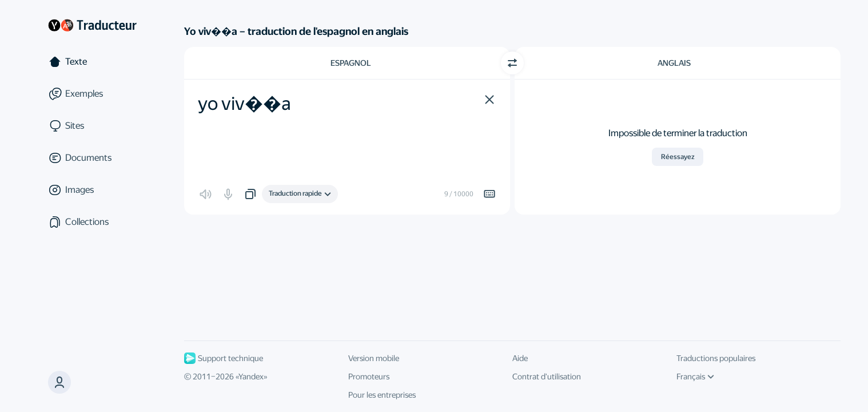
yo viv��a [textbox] (244, 104)
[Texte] (92, 62)
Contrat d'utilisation (547, 377)
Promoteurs (369, 377)
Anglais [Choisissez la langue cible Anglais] (674, 63)
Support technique (224, 358)
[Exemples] (92, 94)
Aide (520, 358)
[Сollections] (92, 222)
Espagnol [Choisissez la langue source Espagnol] (351, 63)
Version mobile (374, 358)
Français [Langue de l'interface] (695, 377)
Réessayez (678, 157)
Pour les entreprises (382, 395)
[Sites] (92, 126)
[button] (489, 100)
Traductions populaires (716, 358)
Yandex (251, 377)
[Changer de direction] (512, 63)
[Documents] (92, 158)
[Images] (92, 190)
